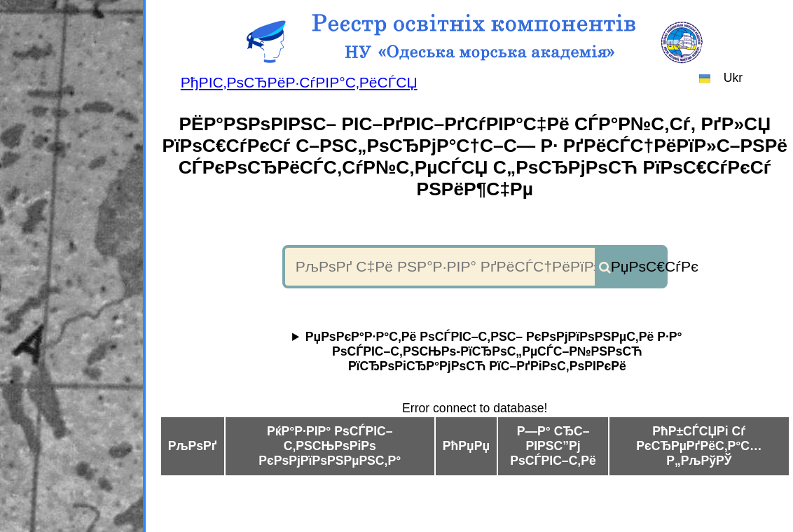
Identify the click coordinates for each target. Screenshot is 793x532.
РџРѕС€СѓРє (639, 266)
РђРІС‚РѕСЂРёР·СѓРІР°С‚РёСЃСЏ (299, 82)
